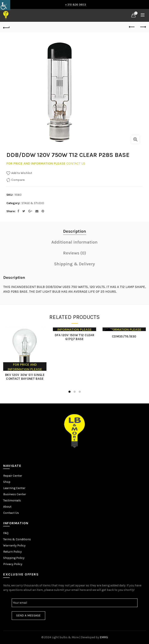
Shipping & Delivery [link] (74, 264)
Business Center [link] (15, 494)
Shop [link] (7, 482)
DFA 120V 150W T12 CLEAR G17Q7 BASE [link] (74, 337)
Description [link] (75, 231)
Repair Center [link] (13, 476)
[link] (5, 5)
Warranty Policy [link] (14, 545)
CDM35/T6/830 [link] (124, 336)
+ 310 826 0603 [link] (76, 5)
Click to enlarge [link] (135, 139)
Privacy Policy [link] (13, 564)
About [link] (7, 507)
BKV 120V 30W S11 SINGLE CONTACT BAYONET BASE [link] (25, 377)
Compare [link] (18, 180)
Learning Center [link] (14, 488)
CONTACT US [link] (76, 163)
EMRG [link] (104, 637)
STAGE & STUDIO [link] (33, 203)
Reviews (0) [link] (75, 253)
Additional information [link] (74, 242)
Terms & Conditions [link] (17, 539)
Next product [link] (143, 27)
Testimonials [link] (12, 500)
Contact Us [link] (11, 513)
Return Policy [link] (12, 552)
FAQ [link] (6, 533)
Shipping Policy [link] (14, 558)
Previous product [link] (132, 27)
